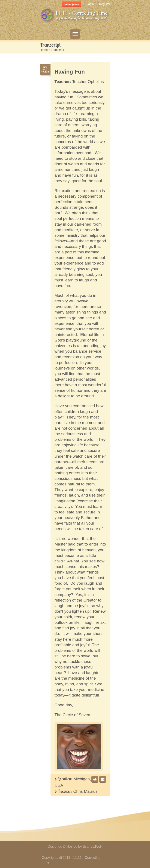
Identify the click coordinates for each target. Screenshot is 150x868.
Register (105, 4)
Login (90, 4)
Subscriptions (72, 4)
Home (44, 50)
